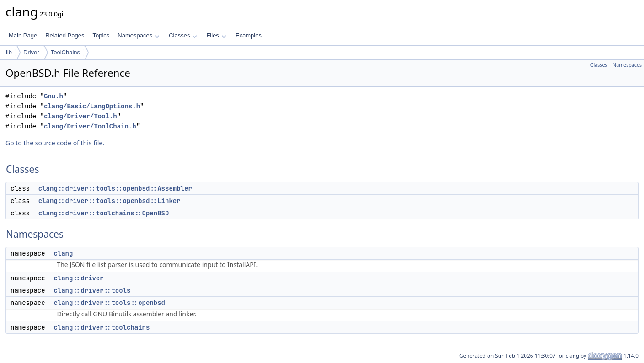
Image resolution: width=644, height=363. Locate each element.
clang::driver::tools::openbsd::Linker (110, 201)
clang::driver (78, 278)
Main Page (23, 35)
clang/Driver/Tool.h (80, 116)
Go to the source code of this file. (55, 143)
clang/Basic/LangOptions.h (92, 106)
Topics (101, 35)
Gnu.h (54, 96)
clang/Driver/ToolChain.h (90, 126)
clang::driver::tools (92, 290)
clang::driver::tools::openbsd (109, 303)
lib (9, 52)
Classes (183, 35)
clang (63, 253)
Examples (249, 35)
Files (216, 35)
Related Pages (65, 35)
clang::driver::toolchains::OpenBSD (104, 213)
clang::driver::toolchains (102, 327)
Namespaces (138, 35)
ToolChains (65, 52)
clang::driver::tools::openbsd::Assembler (115, 188)
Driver (31, 52)
